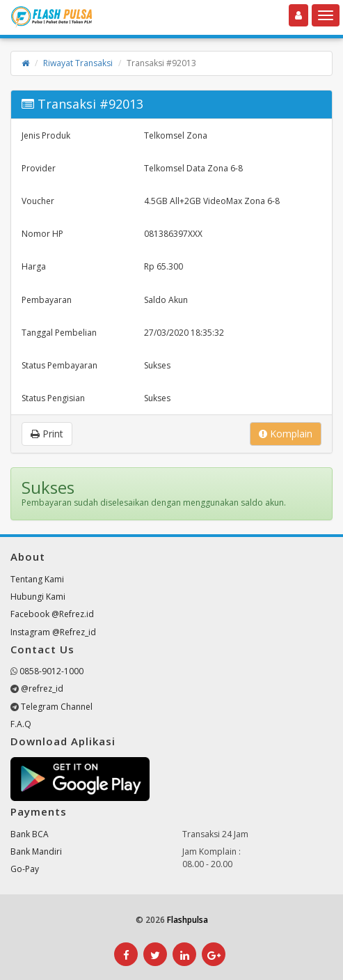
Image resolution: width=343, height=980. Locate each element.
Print (47, 434)
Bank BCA (30, 834)
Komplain (286, 434)
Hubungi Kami (38, 597)
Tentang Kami (37, 579)
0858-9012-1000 (51, 671)
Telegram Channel (57, 707)
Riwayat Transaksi (78, 63)
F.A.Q (21, 724)
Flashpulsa (188, 920)
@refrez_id (42, 689)
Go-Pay (25, 869)
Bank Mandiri (36, 851)
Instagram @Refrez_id (53, 632)
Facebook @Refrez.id (52, 614)
